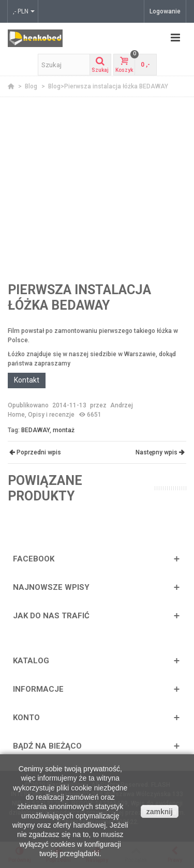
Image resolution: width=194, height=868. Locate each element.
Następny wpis (160, 452)
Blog (32, 86)
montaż (64, 430)
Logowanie (165, 11)
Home (16, 415)
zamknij (160, 812)
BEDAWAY (35, 430)
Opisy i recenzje (51, 415)
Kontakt (27, 380)
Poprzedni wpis (35, 452)
